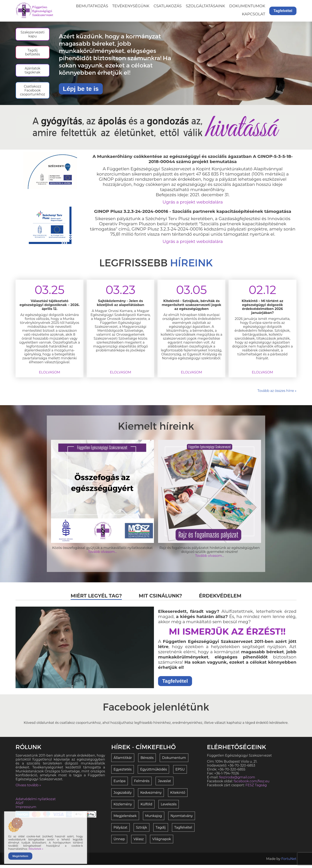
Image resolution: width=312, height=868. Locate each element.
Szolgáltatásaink (206, 6)
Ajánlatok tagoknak (34, 72)
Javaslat (164, 784)
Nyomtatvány (182, 819)
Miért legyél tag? (95, 599)
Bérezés (147, 761)
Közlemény (123, 807)
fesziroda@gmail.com (237, 780)
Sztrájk (141, 831)
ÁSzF (20, 806)
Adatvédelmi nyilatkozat (36, 802)
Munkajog (154, 819)
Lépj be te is (82, 90)
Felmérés (142, 784)
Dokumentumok (247, 6)
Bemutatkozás (92, 6)
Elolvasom (50, 375)
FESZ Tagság (256, 788)
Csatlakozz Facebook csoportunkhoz (34, 93)
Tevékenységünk (131, 6)
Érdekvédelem (221, 599)
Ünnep (119, 842)
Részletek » (36, 849)
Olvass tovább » (28, 788)
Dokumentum (174, 761)
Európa (120, 784)
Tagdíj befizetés (34, 53)
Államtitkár (123, 761)
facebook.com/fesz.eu (252, 784)
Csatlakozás (168, 6)
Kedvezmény (151, 796)
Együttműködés (153, 772)
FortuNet (289, 862)
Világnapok (162, 842)
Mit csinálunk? (161, 599)
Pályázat (120, 831)
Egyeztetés (123, 772)
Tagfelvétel (283, 11)
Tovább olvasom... (102, 555)
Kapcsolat (253, 14)
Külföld (146, 807)
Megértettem (20, 856)
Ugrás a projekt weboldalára (193, 205)
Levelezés (169, 807)
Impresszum (26, 810)
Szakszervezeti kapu (34, 34)
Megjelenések (125, 819)
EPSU (180, 772)
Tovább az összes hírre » (277, 394)
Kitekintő (178, 796)
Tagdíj (161, 831)
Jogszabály (123, 796)
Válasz (138, 842)
